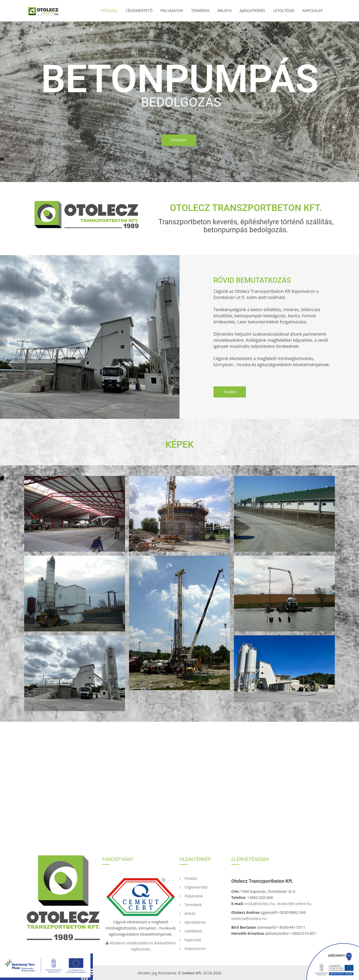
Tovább (230, 392)
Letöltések (284, 10)
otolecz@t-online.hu (294, 904)
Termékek (200, 10)
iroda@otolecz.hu (260, 904)
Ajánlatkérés (252, 10)
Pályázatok (172, 10)
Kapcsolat (313, 10)
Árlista (225, 10)
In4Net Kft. (192, 973)
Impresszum (193, 949)
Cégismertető (139, 10)
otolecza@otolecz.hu (249, 918)
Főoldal (109, 10)
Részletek (179, 140)
